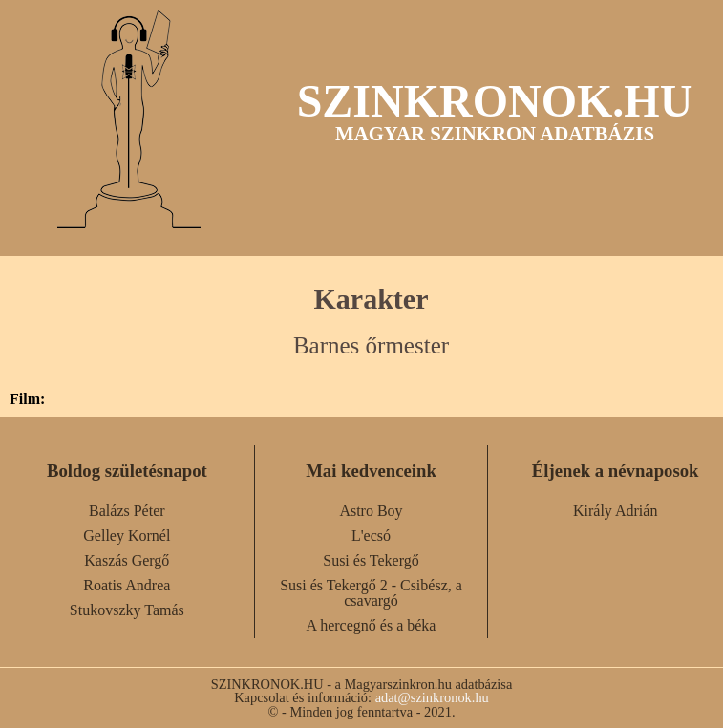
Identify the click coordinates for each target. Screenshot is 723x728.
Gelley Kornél (127, 535)
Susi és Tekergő (371, 560)
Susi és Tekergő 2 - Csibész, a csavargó (371, 593)
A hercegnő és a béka (372, 625)
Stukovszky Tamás (127, 610)
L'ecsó (371, 535)
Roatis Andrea (127, 585)
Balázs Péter (127, 511)
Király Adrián (615, 511)
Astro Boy (371, 511)
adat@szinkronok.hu (432, 697)
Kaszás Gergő (127, 560)
